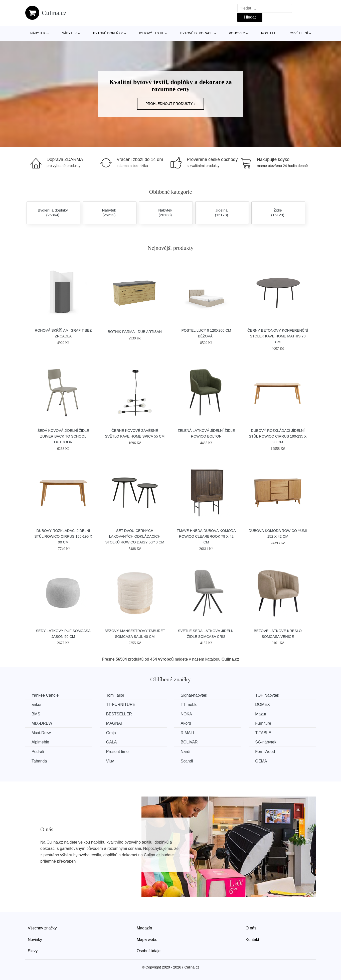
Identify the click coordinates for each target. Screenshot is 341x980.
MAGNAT (115, 723)
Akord (186, 723)
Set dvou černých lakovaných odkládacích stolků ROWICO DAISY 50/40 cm (135, 536)
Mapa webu (147, 940)
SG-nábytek (266, 742)
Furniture (263, 723)
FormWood (265, 752)
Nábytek (38, 33)
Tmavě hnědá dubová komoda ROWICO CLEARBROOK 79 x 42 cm (206, 536)
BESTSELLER (119, 714)
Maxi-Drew (41, 733)
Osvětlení (299, 33)
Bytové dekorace (196, 33)
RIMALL (188, 733)
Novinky (35, 940)
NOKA (186, 714)
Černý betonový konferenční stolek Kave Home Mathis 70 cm (278, 336)
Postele (269, 33)
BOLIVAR (189, 742)
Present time (117, 752)
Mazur (261, 714)
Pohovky (237, 33)
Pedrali (38, 752)
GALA (112, 742)
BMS (36, 714)
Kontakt (252, 940)
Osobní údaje (149, 951)
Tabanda (39, 761)
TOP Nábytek (267, 695)
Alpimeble (40, 742)
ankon (37, 705)
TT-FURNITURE (121, 705)
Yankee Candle (45, 695)
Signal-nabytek (194, 695)
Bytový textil (151, 33)
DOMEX (263, 705)
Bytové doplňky (108, 33)
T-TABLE (263, 733)
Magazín (144, 928)
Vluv (110, 761)
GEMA (261, 761)
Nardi (185, 752)
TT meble (189, 705)
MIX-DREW (42, 723)
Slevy (33, 951)
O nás (251, 928)
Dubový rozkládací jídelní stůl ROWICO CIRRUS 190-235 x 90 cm (278, 436)
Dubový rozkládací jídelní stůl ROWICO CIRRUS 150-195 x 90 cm (63, 536)
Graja (111, 733)
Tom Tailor (115, 695)
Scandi (187, 761)
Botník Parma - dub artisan (135, 332)
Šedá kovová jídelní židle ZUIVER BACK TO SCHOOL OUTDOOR (63, 436)
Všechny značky (42, 928)
